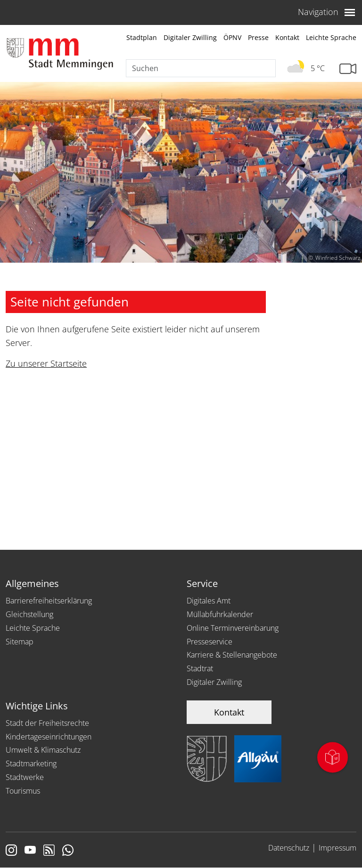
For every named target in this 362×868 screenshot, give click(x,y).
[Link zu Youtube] (30, 851)
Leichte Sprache (331, 37)
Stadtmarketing (31, 764)
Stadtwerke (25, 777)
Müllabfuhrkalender (220, 614)
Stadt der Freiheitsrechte (47, 723)
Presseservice (210, 642)
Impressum (337, 848)
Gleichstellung (29, 614)
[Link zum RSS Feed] (49, 851)
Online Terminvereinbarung (233, 628)
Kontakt (287, 37)
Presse (258, 37)
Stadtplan (142, 37)
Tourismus (23, 791)
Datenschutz (289, 848)
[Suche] (201, 68)
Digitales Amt (209, 601)
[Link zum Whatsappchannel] (68, 851)
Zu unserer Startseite (46, 363)
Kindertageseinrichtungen (49, 737)
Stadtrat (200, 668)
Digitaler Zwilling (190, 37)
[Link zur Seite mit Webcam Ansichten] (348, 69)
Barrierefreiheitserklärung (49, 601)
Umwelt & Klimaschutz (43, 750)
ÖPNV (232, 37)
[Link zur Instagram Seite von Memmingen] (11, 851)
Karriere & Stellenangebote (232, 655)
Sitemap (20, 642)
